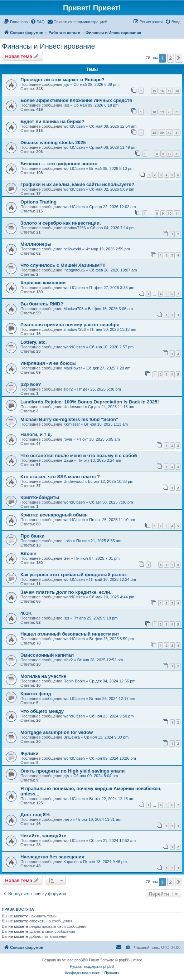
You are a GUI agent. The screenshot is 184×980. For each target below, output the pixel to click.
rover (68, 439)
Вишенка (72, 737)
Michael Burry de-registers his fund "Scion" (69, 419)
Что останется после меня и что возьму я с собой (79, 455)
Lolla (67, 541)
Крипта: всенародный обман (54, 515)
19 (162, 112)
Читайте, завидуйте (43, 836)
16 (162, 91)
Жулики (29, 753)
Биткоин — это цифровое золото (59, 164)
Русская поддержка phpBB (92, 967)
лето (67, 819)
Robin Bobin (74, 681)
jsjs (66, 84)
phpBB (80, 960)
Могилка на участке (43, 676)
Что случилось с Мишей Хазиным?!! (63, 265)
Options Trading (38, 202)
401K (26, 613)
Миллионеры (36, 244)
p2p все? (31, 384)
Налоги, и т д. (36, 434)
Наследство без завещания (52, 857)
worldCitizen (74, 126)
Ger (67, 558)
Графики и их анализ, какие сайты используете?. (78, 184)
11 (177, 154)
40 (169, 133)
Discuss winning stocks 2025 (53, 143)
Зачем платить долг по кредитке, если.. (67, 592)
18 (177, 91)
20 (169, 112)
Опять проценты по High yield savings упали (72, 771)
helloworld (72, 249)
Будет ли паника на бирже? (52, 121)
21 (177, 112)
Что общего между (42, 711)
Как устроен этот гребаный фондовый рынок (74, 575)
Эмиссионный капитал (47, 655)
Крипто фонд (36, 694)
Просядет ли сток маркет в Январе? (62, 80)
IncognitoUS (74, 270)
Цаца (68, 460)
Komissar (72, 424)
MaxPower (73, 368)
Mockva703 (73, 309)
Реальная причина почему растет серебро (70, 325)
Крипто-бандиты (40, 497)
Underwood (73, 407)
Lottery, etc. (34, 342)
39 (162, 133)
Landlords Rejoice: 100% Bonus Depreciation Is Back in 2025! (90, 402)
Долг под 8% (35, 815)
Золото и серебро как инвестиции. (61, 223)
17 (169, 91)
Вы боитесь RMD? (42, 304)
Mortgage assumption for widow (57, 732)
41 (177, 133)
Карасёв (71, 862)
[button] (179, 58)
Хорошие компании (43, 283)
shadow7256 (74, 228)
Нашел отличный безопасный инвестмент (70, 634)
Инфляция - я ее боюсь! (49, 363)
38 (154, 133)
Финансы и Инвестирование (49, 46)
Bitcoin (28, 553)
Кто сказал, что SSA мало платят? (60, 477)
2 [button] (171, 58)
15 (154, 91)
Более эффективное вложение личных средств (76, 100)
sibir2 (68, 389)
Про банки (32, 536)
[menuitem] (16, 22)
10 (169, 154)
